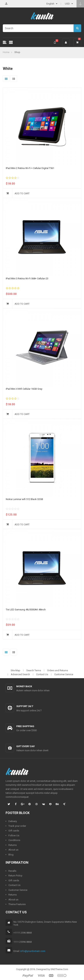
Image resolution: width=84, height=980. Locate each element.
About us (13, 850)
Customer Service (64, 674)
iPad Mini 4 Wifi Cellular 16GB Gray (24, 389)
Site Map (15, 670)
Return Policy (15, 876)
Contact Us (42, 674)
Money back (24, 686)
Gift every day (26, 746)
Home (6, 52)
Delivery (13, 821)
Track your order (17, 826)
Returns (13, 845)
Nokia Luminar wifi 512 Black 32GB (24, 499)
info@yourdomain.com (33, 951)
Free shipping (25, 726)
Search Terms (34, 670)
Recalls (12, 871)
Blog (11, 855)
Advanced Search (20, 674)
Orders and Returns (58, 670)
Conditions (14, 840)
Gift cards (14, 831)
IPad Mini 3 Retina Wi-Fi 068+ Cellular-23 (27, 278)
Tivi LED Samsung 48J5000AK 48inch (26, 610)
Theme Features (17, 904)
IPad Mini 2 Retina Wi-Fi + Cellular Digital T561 (30, 168)
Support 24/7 (25, 706)
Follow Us (14, 835)
